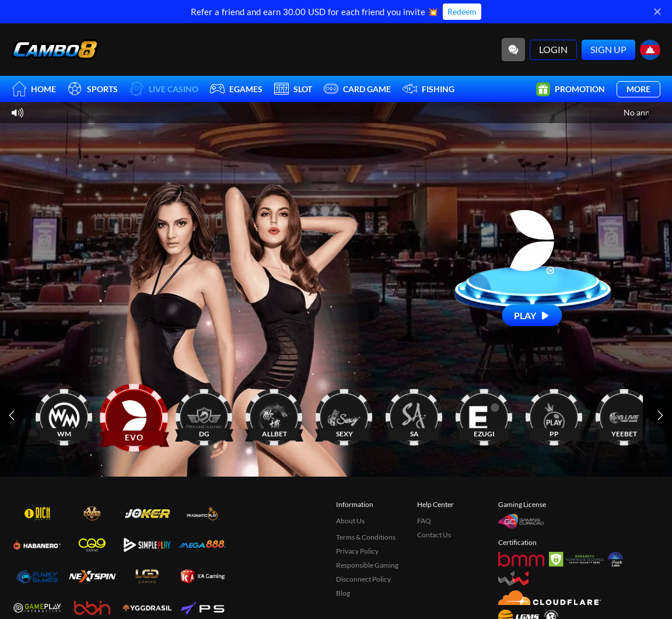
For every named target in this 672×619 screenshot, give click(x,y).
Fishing (428, 89)
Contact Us (434, 535)
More (638, 89)
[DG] (204, 415)
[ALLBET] (274, 415)
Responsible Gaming (367, 565)
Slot (293, 89)
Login (553, 49)
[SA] (414, 415)
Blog (343, 593)
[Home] (55, 50)
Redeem (462, 11)
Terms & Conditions (366, 537)
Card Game (357, 89)
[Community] (513, 50)
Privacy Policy (357, 551)
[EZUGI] (484, 415)
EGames (236, 89)
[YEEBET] (624, 415)
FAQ (424, 521)
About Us (350, 521)
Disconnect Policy (363, 579)
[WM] (64, 415)
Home (34, 89)
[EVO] (134, 415)
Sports (93, 89)
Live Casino (164, 89)
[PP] (554, 415)
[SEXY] (344, 415)
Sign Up (608, 49)
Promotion (570, 89)
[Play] (532, 315)
